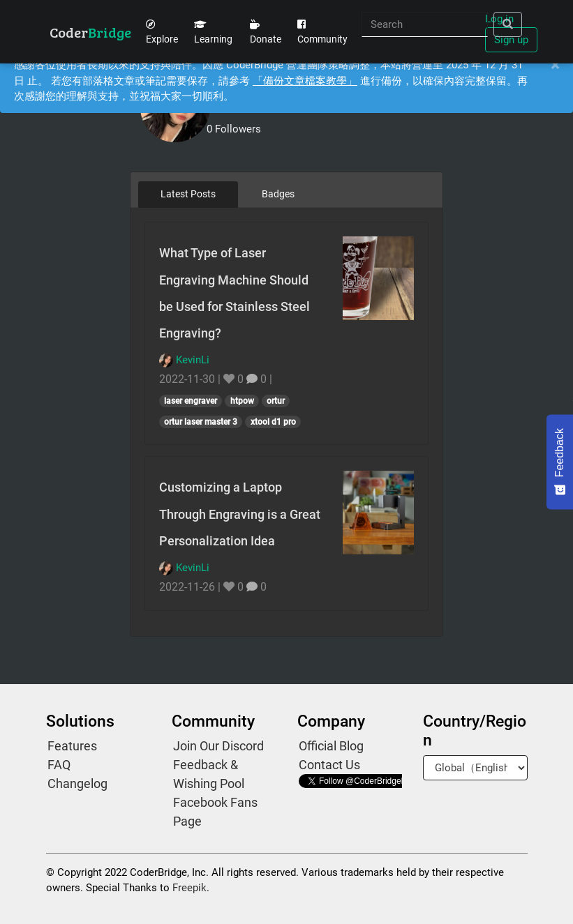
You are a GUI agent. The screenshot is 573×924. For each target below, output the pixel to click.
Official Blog (331, 746)
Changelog (77, 783)
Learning (213, 32)
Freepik (189, 888)
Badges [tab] (278, 194)
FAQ (59, 765)
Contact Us (329, 765)
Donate (266, 32)
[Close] (555, 65)
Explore (162, 32)
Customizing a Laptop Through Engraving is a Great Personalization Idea (240, 514)
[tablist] (286, 194)
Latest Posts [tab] (188, 194)
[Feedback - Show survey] (560, 462)
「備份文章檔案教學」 (305, 81)
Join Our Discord (218, 746)
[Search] (425, 25)
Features (72, 746)
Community (322, 32)
